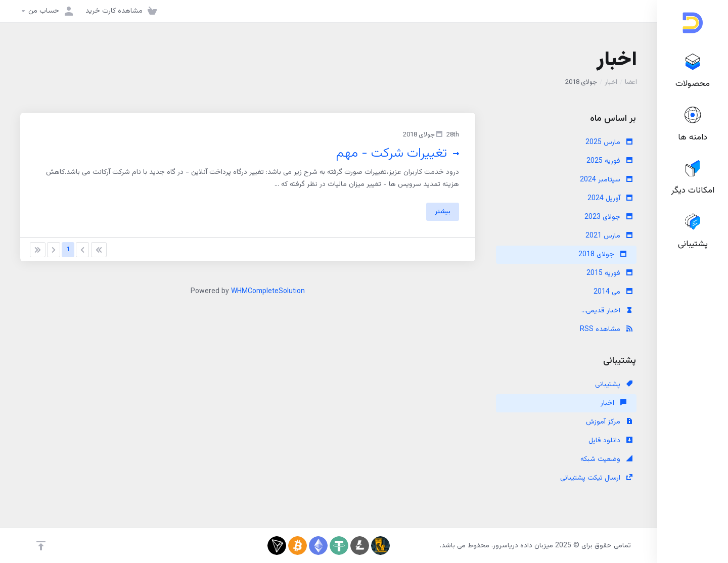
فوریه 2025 (609, 161)
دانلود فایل (610, 441)
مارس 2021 (609, 236)
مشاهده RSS (606, 330)
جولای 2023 (608, 217)
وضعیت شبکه (606, 459)
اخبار (611, 82)
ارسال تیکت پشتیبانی (596, 478)
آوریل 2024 (610, 199)
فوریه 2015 (609, 273)
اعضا (631, 82)
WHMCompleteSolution (268, 292)
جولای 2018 (602, 255)
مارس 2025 (609, 143)
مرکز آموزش (609, 422)
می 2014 (613, 292)
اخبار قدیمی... (607, 311)
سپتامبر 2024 (606, 180)
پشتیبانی (614, 385)
